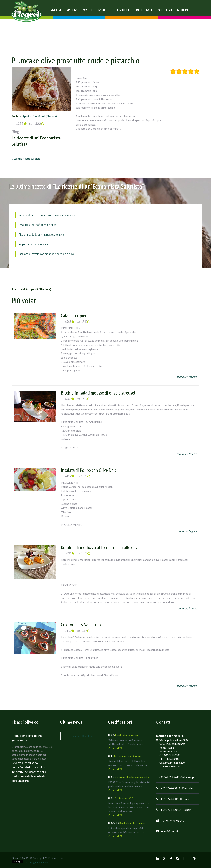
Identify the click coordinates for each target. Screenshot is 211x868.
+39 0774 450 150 (171, 799)
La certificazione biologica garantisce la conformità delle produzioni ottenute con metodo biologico (129, 807)
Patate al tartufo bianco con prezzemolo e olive (47, 215)
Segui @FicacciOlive (38, 862)
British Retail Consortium (127, 735)
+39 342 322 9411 (169, 777)
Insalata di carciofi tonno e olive (38, 225)
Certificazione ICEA (124, 798)
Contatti (145, 10)
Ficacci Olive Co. (82, 736)
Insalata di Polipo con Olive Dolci (89, 470)
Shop (88, 10)
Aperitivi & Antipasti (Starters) (40, 116)
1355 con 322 (30, 123)
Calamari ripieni (75, 315)
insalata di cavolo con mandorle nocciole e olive (47, 254)
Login (182, 10)
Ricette (105, 10)
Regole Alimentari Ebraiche (132, 823)
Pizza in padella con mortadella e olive (41, 235)
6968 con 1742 (78, 322)
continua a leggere (187, 377)
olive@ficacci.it (170, 831)
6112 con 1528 (78, 476)
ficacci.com (57, 858)
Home (57, 10)
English (165, 10)
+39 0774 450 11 (170, 788)
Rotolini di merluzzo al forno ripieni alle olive (100, 547)
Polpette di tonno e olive (33, 244)
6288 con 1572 (78, 399)
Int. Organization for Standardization (132, 777)
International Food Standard (128, 756)
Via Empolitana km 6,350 (173, 740)
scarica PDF (115, 748)
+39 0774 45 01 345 (173, 821)
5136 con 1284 (78, 631)
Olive (73, 10)
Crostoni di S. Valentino (81, 624)
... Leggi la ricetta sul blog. (26, 159)
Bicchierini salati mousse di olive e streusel (98, 393)
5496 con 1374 (78, 553)
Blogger (124, 10)
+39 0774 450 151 (171, 810)
